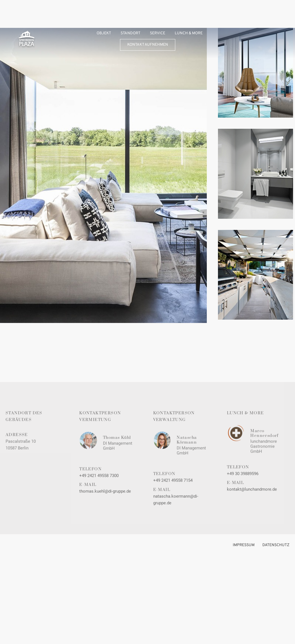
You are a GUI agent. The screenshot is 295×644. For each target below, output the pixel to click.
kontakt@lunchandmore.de (252, 495)
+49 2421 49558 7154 (173, 486)
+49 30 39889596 (243, 479)
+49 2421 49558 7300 (99, 481)
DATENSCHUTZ (276, 551)
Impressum (244, 551)
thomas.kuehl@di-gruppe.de (105, 497)
